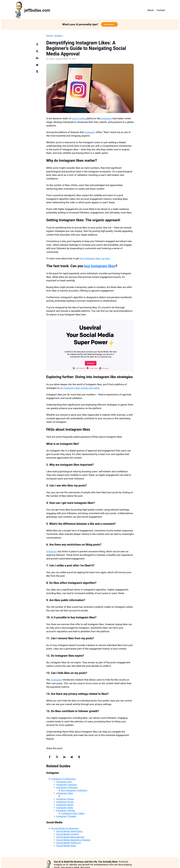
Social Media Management (70, 837)
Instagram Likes (65, 793)
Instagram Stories (66, 810)
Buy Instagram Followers (74, 790)
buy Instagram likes (100, 266)
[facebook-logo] (37, 45)
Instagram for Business (63, 779)
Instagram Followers (67, 787)
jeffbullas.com (37, 10)
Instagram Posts (65, 802)
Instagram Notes (65, 799)
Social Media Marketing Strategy (73, 840)
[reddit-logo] (37, 66)
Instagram (106, 118)
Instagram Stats (65, 808)
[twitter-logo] (37, 52)
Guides (58, 36)
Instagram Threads (66, 816)
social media (78, 118)
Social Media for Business (65, 828)
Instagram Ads (64, 782)
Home (49, 36)
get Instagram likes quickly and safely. (80, 388)
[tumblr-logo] (37, 72)
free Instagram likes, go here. (95, 258)
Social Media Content (67, 834)
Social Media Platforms (69, 843)
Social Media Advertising (69, 831)
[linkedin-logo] (37, 59)
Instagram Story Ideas (73, 813)
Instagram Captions (67, 785)
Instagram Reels (65, 805)
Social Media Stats (66, 846)
